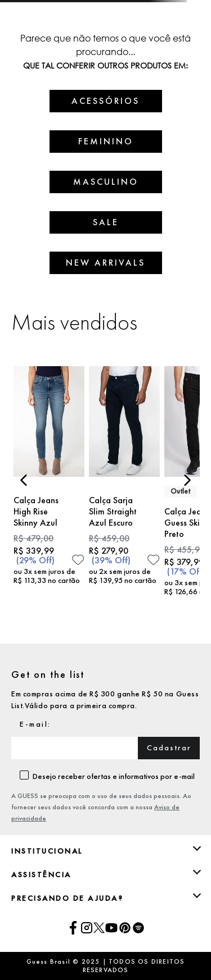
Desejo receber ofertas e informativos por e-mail (114, 776)
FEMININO (106, 141)
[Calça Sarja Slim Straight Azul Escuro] (124, 486)
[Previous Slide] (24, 480)
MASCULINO (106, 182)
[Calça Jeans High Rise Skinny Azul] (49, 486)
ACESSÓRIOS (105, 101)
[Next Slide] (187, 480)
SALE (106, 222)
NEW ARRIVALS (105, 263)
